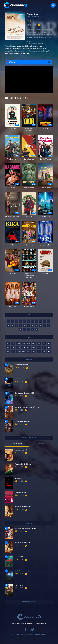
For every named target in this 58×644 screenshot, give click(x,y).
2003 (34, 351)
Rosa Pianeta (25, 53)
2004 (29, 351)
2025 (13, 343)
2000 (49, 351)
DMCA (24, 623)
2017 (8, 347)
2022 (29, 343)
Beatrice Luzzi (33, 51)
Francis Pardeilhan (15, 53)
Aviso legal (16, 623)
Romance (41, 44)
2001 (44, 351)
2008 (8, 351)
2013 (29, 347)
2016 (13, 347)
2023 (23, 343)
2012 (34, 347)
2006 (18, 351)
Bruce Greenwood (33, 46)
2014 (23, 347)
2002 (39, 351)
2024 (18, 343)
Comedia (34, 44)
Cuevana (30, 623)
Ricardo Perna (15, 51)
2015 (18, 347)
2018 (49, 343)
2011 (39, 347)
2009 (49, 347)
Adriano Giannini (22, 46)
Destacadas (41, 444)
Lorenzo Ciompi (43, 51)
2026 (8, 343)
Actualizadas (17, 444)
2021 (34, 343)
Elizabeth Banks (17, 49)
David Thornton (37, 49)
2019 (44, 343)
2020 (39, 343)
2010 (44, 347)
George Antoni (24, 51)
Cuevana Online (40, 623)
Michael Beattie (27, 49)
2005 (23, 351)
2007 (13, 351)
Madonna (13, 46)
